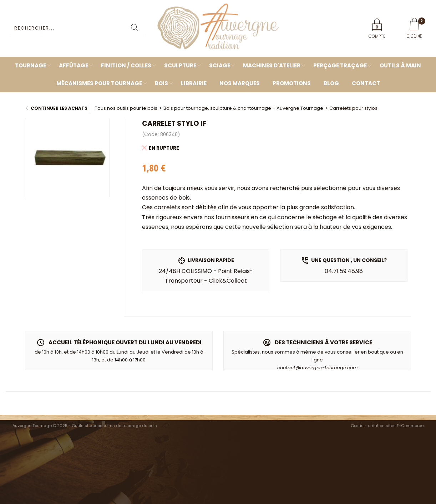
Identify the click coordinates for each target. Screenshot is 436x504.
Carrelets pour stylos (353, 108)
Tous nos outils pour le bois (126, 108)
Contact (366, 83)
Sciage (220, 65)
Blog (331, 83)
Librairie (194, 83)
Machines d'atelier (272, 65)
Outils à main (400, 65)
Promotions (292, 83)
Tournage (31, 65)
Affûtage (73, 65)
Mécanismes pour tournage (99, 83)
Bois (161, 83)
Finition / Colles (126, 65)
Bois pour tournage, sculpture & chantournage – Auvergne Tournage (243, 108)
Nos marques (240, 83)
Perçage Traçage (340, 65)
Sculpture (180, 65)
